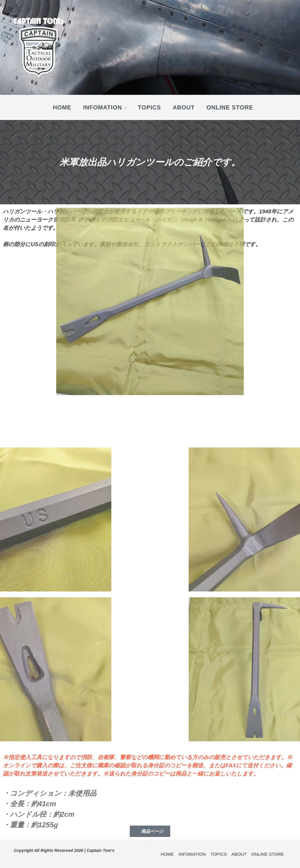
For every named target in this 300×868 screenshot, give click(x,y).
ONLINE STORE (230, 107)
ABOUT (184, 107)
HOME (62, 107)
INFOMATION (104, 107)
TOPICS (150, 107)
